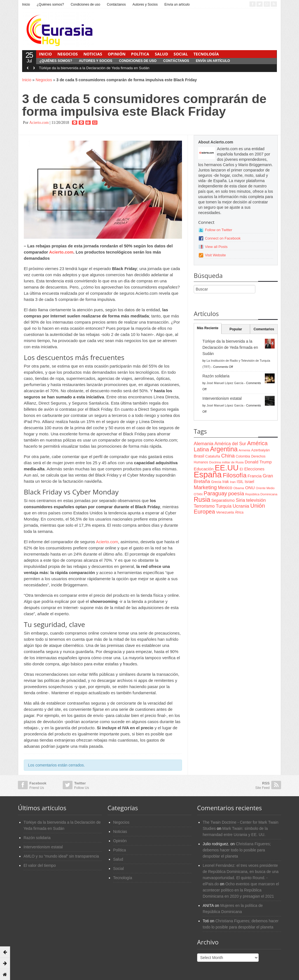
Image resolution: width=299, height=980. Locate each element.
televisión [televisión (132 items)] (256, 500)
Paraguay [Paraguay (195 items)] (215, 493)
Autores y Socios (145, 4)
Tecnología (206, 54)
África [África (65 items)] (239, 512)
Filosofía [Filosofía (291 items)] (234, 475)
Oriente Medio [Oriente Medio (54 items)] (265, 488)
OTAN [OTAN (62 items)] (198, 494)
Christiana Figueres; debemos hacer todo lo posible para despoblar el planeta (237, 850)
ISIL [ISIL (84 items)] (240, 482)
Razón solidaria (216, 376)
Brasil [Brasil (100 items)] (199, 456)
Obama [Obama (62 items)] (239, 488)
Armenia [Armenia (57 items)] (245, 450)
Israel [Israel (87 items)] (249, 482)
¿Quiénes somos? (50, 4)
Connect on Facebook (223, 238)
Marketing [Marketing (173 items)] (205, 487)
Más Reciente (208, 328)
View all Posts (216, 247)
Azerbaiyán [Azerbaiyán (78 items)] (260, 450)
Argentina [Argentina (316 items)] (224, 449)
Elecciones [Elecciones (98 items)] (254, 469)
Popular (236, 329)
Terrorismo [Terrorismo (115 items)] (204, 506)
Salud (161, 54)
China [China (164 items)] (228, 456)
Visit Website (215, 255)
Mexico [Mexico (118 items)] (225, 487)
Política (140, 54)
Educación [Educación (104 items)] (204, 469)
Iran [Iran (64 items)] (233, 482)
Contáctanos (116, 4)
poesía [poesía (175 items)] (236, 494)
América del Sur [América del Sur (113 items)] (230, 444)
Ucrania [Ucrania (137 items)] (241, 506)
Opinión (117, 54)
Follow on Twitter (219, 230)
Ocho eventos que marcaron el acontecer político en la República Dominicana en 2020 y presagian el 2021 (241, 890)
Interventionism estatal (222, 398)
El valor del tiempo (40, 865)
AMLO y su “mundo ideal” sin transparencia (61, 856)
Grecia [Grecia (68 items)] (216, 482)
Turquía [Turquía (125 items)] (224, 506)
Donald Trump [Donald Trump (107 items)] (258, 462)
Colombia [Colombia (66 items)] (243, 456)
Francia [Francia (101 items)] (254, 476)
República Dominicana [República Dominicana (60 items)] (261, 494)
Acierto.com (39, 123)
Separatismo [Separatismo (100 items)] (223, 500)
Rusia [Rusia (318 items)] (202, 500)
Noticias (93, 54)
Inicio (26, 4)
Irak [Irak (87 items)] (226, 482)
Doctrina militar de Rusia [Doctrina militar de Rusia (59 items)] (226, 462)
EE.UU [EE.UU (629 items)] (227, 468)
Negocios (68, 54)
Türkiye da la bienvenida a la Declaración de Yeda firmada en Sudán (94, 68)
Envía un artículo (177, 4)
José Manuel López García (225, 383)
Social (181, 54)
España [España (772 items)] (208, 474)
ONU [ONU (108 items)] (250, 488)
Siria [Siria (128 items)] (240, 500)
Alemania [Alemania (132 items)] (204, 444)
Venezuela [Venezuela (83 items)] (225, 512)
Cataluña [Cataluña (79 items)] (213, 456)
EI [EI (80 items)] (241, 469)
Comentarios (264, 329)
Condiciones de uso (85, 4)
